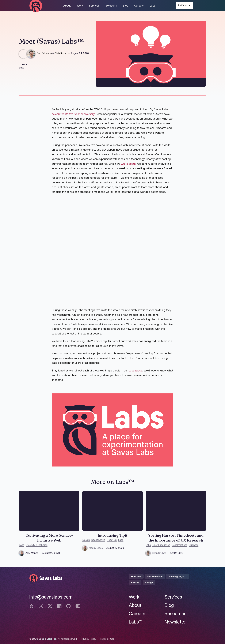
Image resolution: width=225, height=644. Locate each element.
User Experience (161, 545)
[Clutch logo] (78, 606)
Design (86, 540)
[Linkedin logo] (59, 606)
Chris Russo (61, 53)
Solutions (111, 6)
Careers (139, 6)
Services (94, 6)
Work (80, 6)
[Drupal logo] (32, 606)
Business (194, 545)
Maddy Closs (96, 548)
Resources (176, 613)
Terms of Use (107, 639)
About (67, 6)
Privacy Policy (89, 639)
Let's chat (184, 5)
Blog (126, 6)
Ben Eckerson (44, 53)
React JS (112, 540)
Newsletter (176, 622)
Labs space (135, 370)
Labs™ (153, 6)
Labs (22, 68)
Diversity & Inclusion (37, 545)
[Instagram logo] (41, 606)
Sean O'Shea (159, 553)
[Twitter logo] (50, 606)
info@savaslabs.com (51, 597)
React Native (98, 540)
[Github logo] (68, 606)
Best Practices (180, 545)
